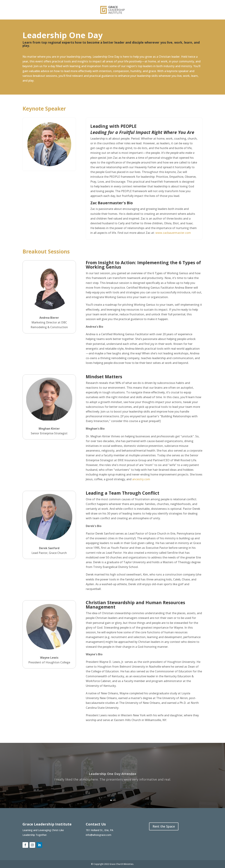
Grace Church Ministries (121, 864)
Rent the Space (164, 826)
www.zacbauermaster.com (173, 233)
